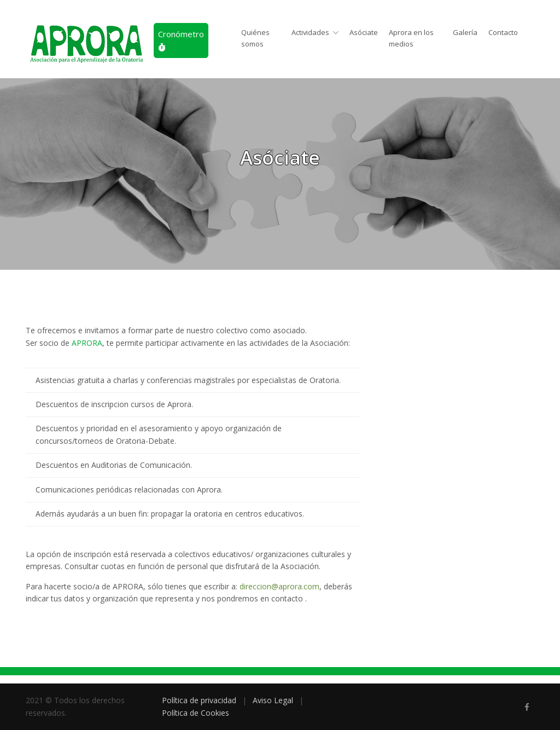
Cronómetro (181, 40)
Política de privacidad (199, 700)
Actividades (310, 32)
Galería (465, 32)
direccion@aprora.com (279, 586)
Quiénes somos (255, 38)
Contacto (503, 32)
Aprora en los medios (411, 38)
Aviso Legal (273, 700)
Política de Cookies (196, 713)
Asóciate (364, 32)
